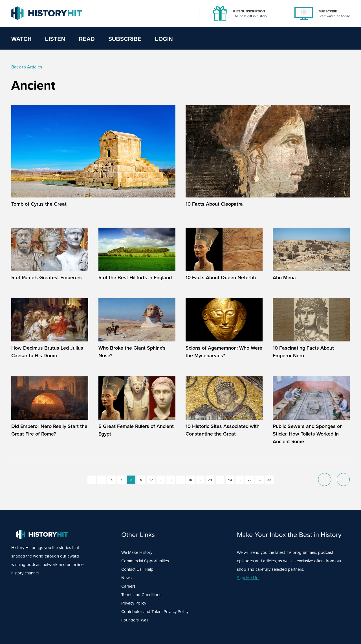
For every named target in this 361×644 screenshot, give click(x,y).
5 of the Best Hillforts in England (135, 277)
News (126, 578)
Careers (128, 586)
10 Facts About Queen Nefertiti (221, 277)
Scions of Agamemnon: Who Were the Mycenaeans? (224, 352)
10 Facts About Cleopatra (214, 204)
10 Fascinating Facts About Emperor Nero (303, 352)
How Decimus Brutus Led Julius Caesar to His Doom (47, 352)
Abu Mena (284, 277)
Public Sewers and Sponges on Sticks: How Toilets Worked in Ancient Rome (308, 434)
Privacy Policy (134, 603)
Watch (21, 39)
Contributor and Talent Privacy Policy (155, 612)
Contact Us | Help (137, 569)
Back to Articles (27, 67)
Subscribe (125, 39)
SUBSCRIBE (328, 11)
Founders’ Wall (135, 620)
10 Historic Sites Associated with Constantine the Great (223, 430)
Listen (55, 39)
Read (87, 39)
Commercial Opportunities (145, 561)
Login (164, 39)
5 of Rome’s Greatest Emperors (47, 277)
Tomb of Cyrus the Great (39, 204)
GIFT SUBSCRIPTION (249, 11)
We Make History (137, 552)
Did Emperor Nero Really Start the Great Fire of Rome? (49, 430)
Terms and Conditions (141, 595)
